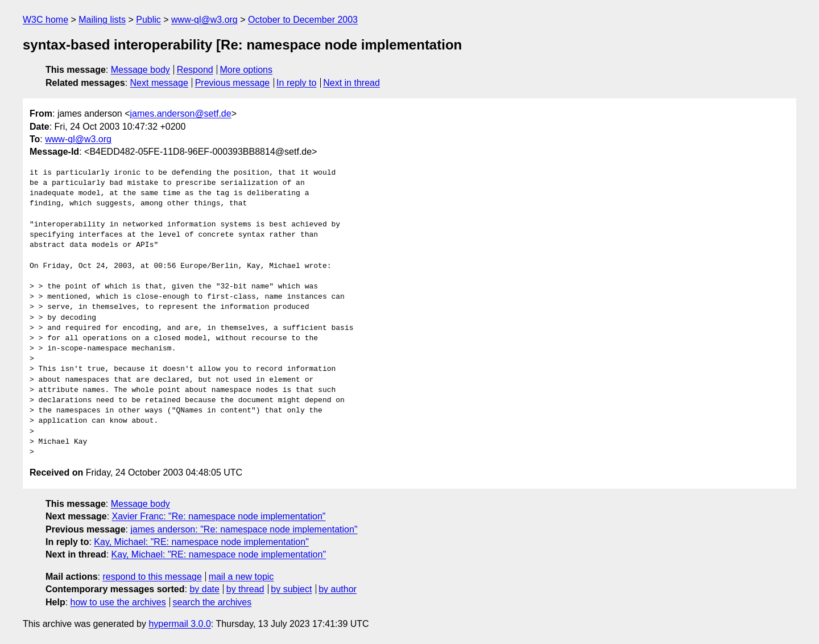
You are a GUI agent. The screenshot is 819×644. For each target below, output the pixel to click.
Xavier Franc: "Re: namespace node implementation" (219, 516)
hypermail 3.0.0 (179, 624)
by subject (291, 589)
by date (204, 589)
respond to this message (152, 577)
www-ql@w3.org (204, 20)
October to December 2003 (303, 20)
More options (247, 70)
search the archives (212, 602)
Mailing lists (102, 20)
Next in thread (351, 83)
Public (148, 20)
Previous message (233, 83)
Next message (159, 83)
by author (338, 589)
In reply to (296, 83)
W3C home (45, 20)
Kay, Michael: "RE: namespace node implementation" (201, 542)
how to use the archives (118, 602)
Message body (140, 70)
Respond (195, 70)
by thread (245, 589)
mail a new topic (241, 577)
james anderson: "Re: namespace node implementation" (244, 529)
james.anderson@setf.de (181, 113)
